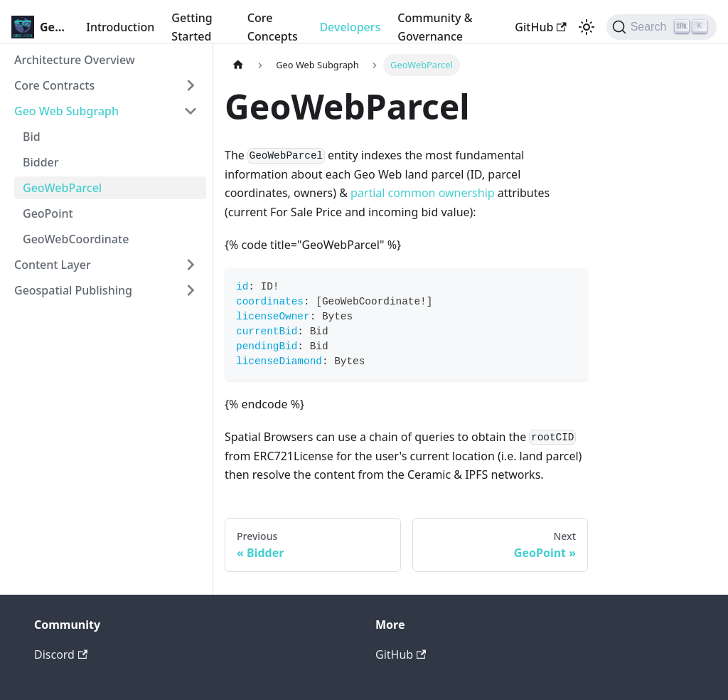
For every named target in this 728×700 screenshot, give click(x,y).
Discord (61, 654)
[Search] (662, 27)
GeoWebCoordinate (76, 239)
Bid (32, 137)
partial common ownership (423, 193)
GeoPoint (48, 213)
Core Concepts (273, 27)
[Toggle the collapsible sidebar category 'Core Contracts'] (191, 85)
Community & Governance (435, 27)
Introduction (120, 27)
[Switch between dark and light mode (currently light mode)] (587, 27)
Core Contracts (54, 85)
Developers (350, 27)
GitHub (540, 27)
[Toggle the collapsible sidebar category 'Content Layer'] (191, 265)
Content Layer (53, 265)
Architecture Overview (75, 60)
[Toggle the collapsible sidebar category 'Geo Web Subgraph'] (191, 111)
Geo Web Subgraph (66, 111)
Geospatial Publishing (73, 290)
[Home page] (238, 65)
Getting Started (192, 27)
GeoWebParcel (62, 188)
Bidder (41, 162)
